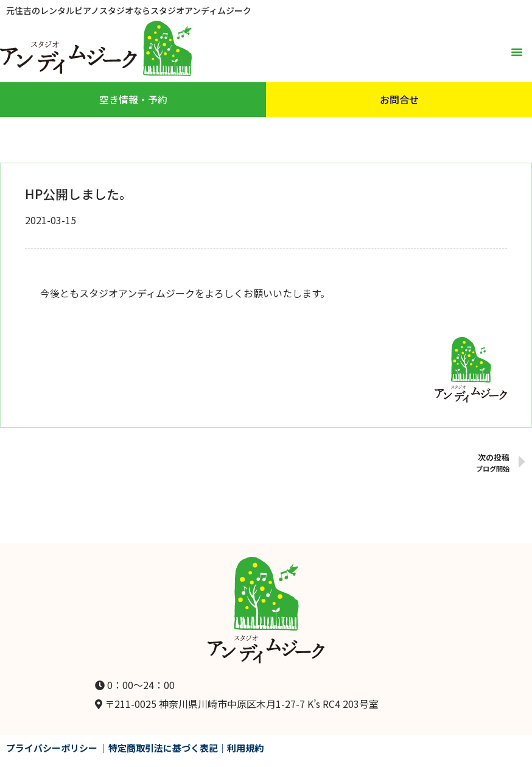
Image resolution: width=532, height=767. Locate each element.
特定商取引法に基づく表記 (163, 748)
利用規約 (245, 748)
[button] (517, 52)
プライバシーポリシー (52, 748)
